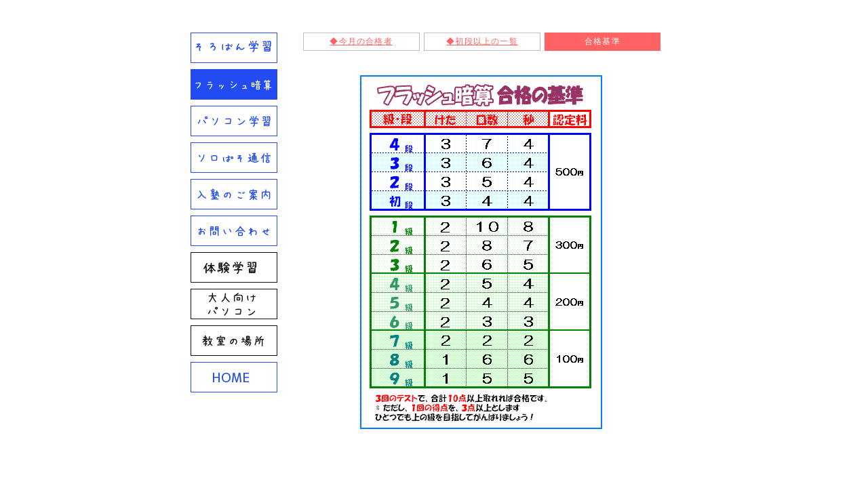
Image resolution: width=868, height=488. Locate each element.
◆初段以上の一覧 (482, 41)
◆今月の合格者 (361, 41)
